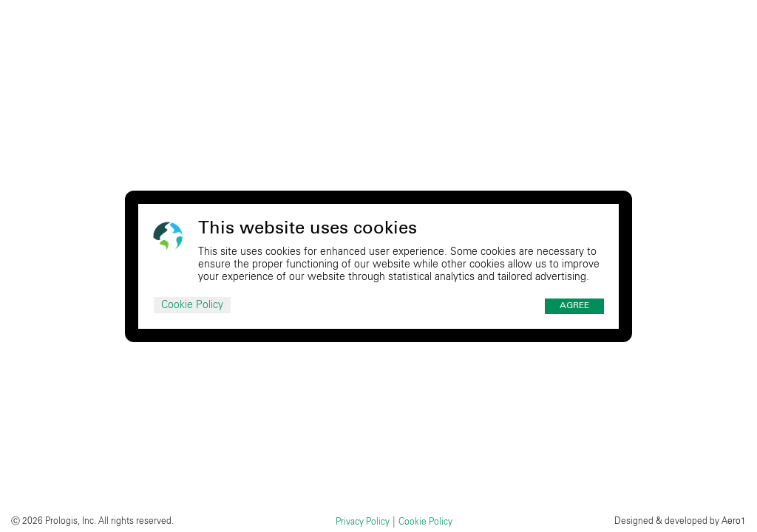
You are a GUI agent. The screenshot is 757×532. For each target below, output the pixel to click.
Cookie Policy (192, 305)
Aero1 (734, 521)
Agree (574, 306)
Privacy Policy (363, 522)
